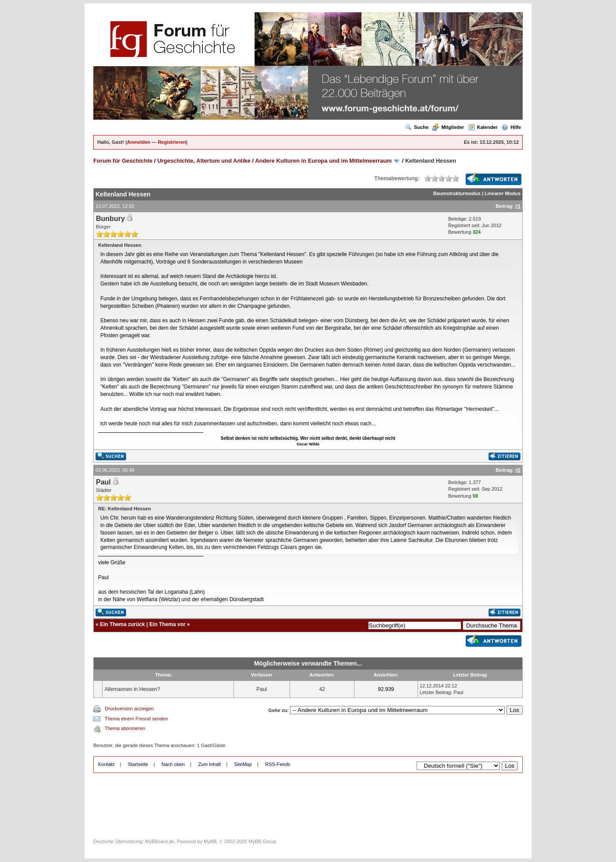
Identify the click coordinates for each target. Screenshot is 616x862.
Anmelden (139, 142)
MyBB (210, 841)
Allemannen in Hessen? (132, 689)
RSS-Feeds (278, 764)
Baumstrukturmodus (457, 193)
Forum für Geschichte (123, 161)
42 (322, 689)
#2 (518, 470)
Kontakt (106, 764)
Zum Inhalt (209, 764)
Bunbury (110, 219)
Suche (417, 127)
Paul (103, 482)
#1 (518, 206)
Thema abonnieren (125, 728)
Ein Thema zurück (122, 624)
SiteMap (243, 764)
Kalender (483, 127)
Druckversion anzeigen (129, 709)
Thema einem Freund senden (136, 719)
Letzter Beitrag (435, 692)
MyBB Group (262, 841)
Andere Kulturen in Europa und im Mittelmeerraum (323, 161)
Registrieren (172, 142)
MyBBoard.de (160, 841)
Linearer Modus (503, 193)
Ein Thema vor (168, 624)
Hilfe (511, 127)
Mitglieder (448, 127)
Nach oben (173, 764)
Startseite (138, 764)
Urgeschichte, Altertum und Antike (204, 161)
